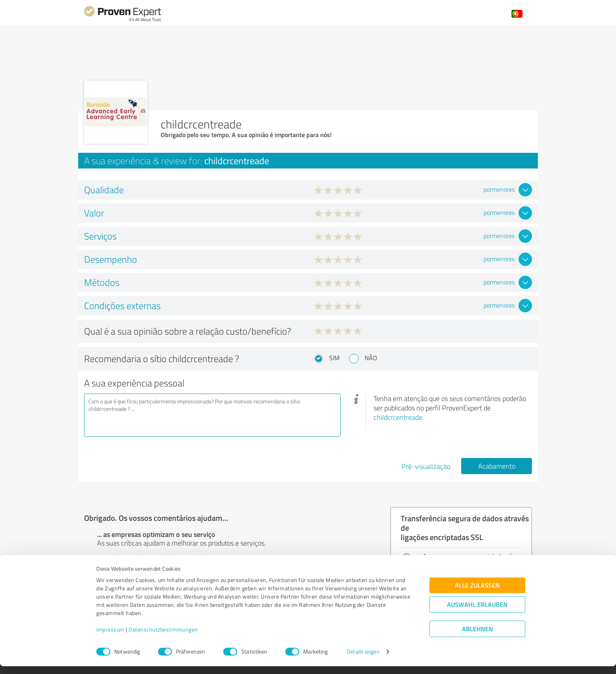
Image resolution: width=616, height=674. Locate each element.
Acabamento (497, 466)
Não (371, 358)
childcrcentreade (398, 417)
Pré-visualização (426, 466)
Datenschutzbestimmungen (163, 637)
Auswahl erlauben (477, 612)
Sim (334, 358)
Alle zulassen (477, 593)
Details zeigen (363, 659)
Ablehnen (478, 636)
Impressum (110, 637)
